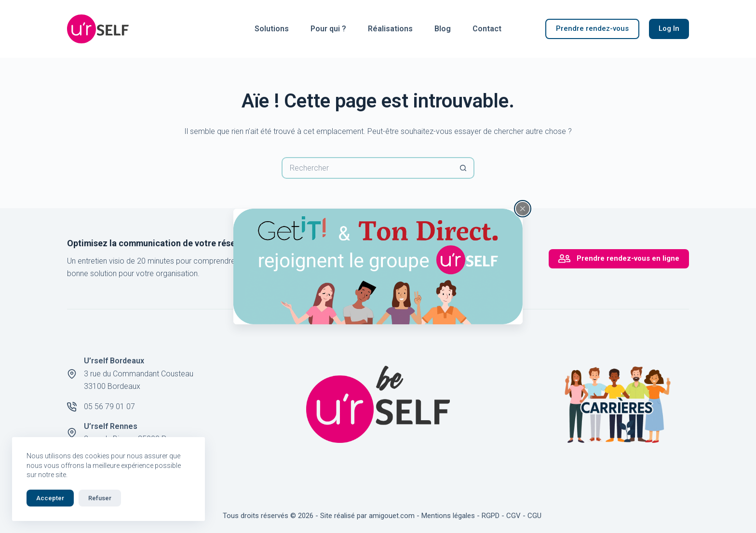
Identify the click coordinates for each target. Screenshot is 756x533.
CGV (513, 516)
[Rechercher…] (367, 168)
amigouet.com (392, 516)
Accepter (50, 498)
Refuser (100, 498)
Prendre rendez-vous (592, 28)
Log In (669, 28)
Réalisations (390, 29)
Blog (443, 29)
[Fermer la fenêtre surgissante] (523, 209)
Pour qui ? (328, 29)
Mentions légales (448, 516)
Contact (487, 29)
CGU (534, 516)
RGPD (491, 516)
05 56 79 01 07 (109, 406)
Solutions (272, 29)
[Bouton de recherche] (464, 168)
